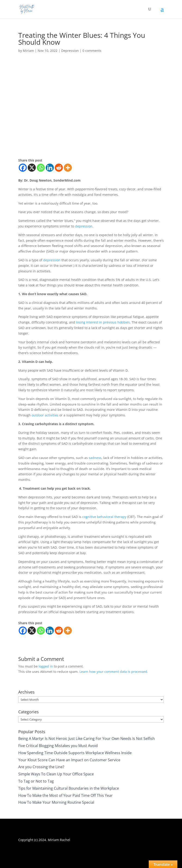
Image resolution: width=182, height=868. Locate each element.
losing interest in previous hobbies (103, 322)
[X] (32, 168)
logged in (46, 666)
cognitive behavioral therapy (104, 517)
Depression (70, 51)
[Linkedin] (50, 168)
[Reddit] (59, 168)
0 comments (92, 51)
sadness (95, 458)
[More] (68, 168)
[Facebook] (23, 168)
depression (84, 226)
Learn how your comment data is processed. (114, 672)
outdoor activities (45, 415)
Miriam (28, 51)
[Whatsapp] (41, 168)
